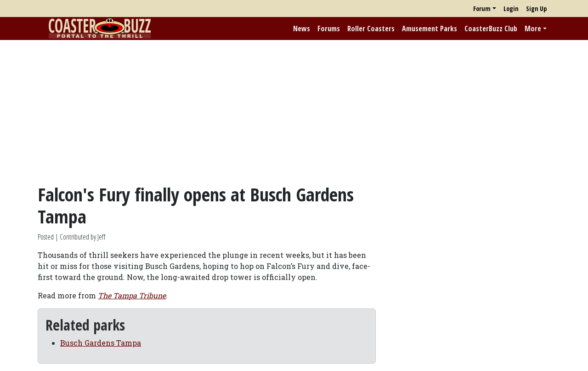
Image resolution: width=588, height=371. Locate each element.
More (533, 29)
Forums (329, 29)
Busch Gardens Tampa (101, 343)
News (302, 29)
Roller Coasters (371, 29)
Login (511, 9)
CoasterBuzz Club (491, 29)
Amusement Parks (430, 29)
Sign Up (536, 9)
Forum (482, 9)
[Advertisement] (294, 112)
